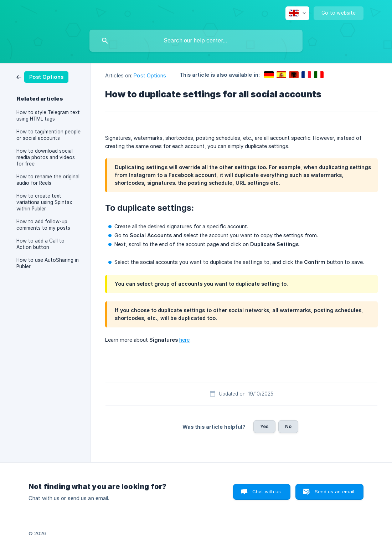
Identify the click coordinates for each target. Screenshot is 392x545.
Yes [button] (264, 426)
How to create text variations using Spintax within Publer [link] (44, 202)
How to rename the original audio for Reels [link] (48, 180)
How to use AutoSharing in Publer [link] (48, 263)
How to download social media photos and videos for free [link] (46, 157)
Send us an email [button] (334, 491)
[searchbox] (196, 41)
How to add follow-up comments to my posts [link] (43, 225)
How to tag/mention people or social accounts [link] (48, 135)
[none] (297, 13)
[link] (42, 77)
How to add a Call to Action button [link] (40, 244)
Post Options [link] (150, 75)
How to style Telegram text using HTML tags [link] (48, 116)
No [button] (288, 426)
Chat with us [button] (267, 491)
